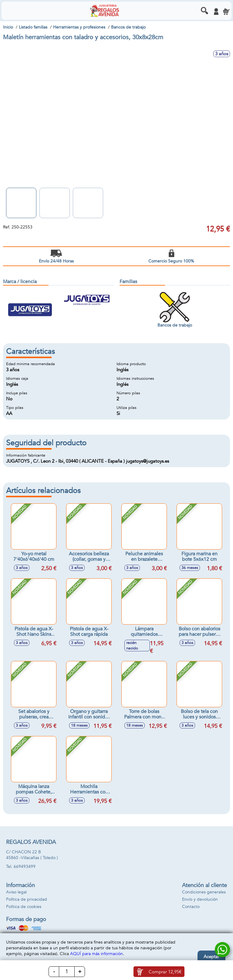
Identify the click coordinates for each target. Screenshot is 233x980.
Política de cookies (24, 907)
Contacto (191, 907)
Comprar (165, 972)
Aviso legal (16, 892)
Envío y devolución (200, 899)
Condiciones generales (204, 892)
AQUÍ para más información (96, 954)
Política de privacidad (27, 899)
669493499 (25, 867)
